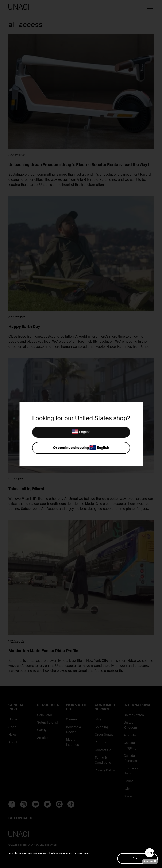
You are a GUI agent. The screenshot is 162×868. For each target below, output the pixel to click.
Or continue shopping (81, 448)
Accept (138, 858)
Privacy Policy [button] (82, 853)
